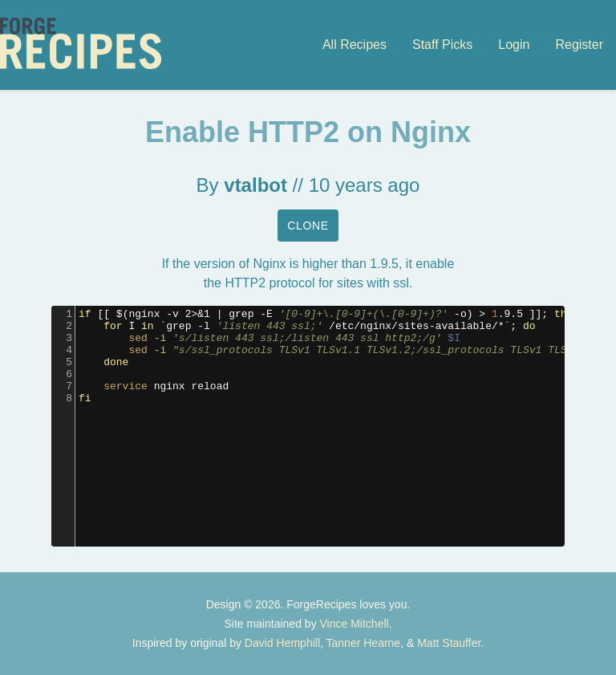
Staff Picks (442, 45)
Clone (308, 226)
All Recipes (355, 45)
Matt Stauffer (449, 643)
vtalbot (255, 185)
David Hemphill (282, 643)
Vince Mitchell (355, 624)
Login (514, 45)
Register (579, 45)
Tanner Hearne (364, 643)
